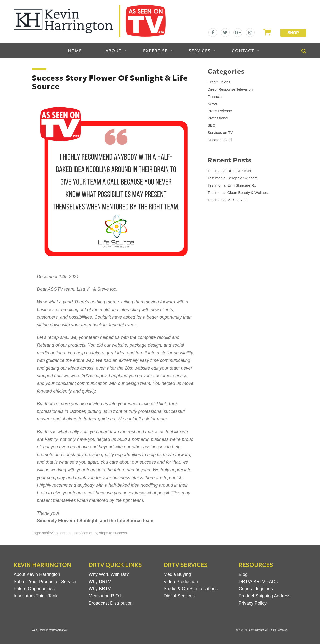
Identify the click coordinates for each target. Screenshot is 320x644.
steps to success (113, 533)
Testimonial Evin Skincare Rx (232, 185)
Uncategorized (220, 140)
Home (75, 51)
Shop (293, 33)
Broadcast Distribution (111, 603)
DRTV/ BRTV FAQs (258, 582)
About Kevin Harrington (37, 574)
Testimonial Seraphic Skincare (233, 178)
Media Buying (177, 574)
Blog (243, 574)
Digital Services (179, 596)
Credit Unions (219, 82)
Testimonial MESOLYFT (228, 200)
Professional (218, 118)
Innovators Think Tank (36, 596)
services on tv (86, 533)
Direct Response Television (230, 89)
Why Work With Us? (109, 574)
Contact (243, 51)
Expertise (155, 51)
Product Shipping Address (265, 596)
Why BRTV (100, 589)
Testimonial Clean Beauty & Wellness (239, 193)
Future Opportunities (34, 589)
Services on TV (220, 133)
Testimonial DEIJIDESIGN (229, 171)
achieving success (57, 533)
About (114, 51)
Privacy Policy (253, 603)
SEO (212, 125)
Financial (215, 97)
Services (200, 51)
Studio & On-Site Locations (191, 589)
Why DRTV (100, 582)
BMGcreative (60, 630)
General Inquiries (256, 589)
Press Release (220, 111)
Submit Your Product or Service (45, 582)
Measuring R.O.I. (106, 596)
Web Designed (40, 630)
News (212, 104)
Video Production (181, 582)
